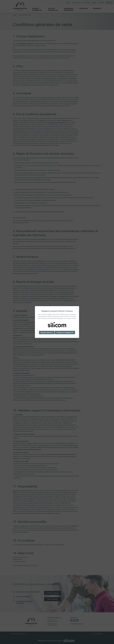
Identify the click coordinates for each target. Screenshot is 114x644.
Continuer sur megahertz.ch (65, 332)
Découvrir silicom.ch (47, 332)
